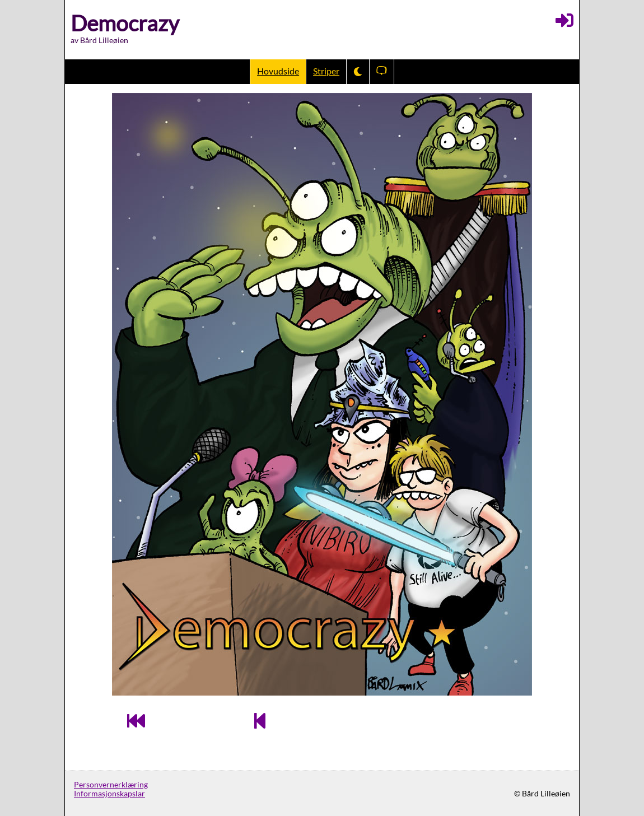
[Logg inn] (564, 20)
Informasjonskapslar (109, 794)
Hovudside (278, 71)
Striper (326, 71)
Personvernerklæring (111, 785)
